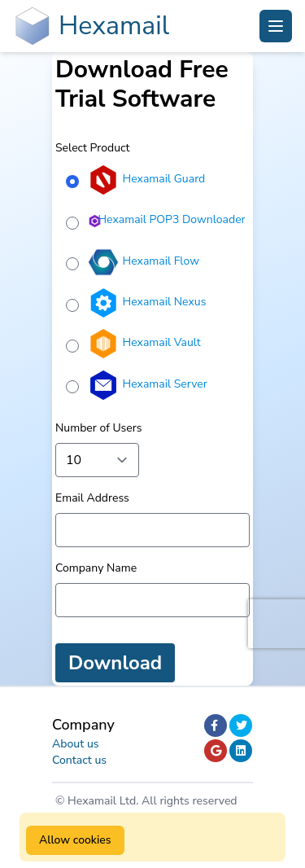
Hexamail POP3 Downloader (171, 219)
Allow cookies (75, 840)
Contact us (79, 760)
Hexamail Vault (162, 342)
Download (115, 663)
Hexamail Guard (164, 179)
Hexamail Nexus (165, 302)
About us (76, 744)
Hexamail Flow (161, 261)
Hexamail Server (165, 384)
